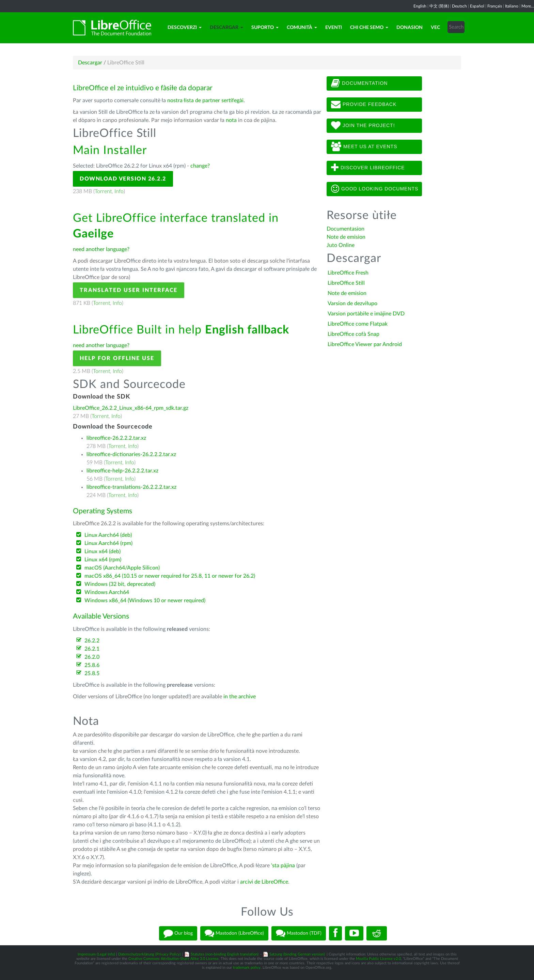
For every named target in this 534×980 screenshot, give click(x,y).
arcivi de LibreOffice (264, 882)
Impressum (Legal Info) (96, 954)
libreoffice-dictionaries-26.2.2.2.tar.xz (131, 454)
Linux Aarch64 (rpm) (108, 543)
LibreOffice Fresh (348, 273)
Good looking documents (375, 189)
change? (200, 166)
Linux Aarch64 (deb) (108, 535)
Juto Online (341, 245)
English (420, 6)
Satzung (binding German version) (297, 954)
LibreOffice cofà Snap (354, 334)
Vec (435, 28)
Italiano (512, 6)
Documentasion (345, 229)
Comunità (302, 28)
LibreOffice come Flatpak (358, 324)
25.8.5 (92, 673)
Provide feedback (364, 105)
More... (528, 6)
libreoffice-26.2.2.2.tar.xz (116, 438)
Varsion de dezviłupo (352, 304)
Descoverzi (185, 28)
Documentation (359, 83)
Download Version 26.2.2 (123, 179)
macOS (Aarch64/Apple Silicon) (122, 568)
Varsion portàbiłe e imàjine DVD (366, 314)
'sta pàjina (283, 866)
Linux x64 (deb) (103, 551)
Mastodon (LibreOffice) (234, 933)
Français (495, 6)
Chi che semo (369, 28)
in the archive (240, 697)
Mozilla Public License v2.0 (378, 959)
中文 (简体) (439, 6)
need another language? (101, 249)
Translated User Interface (129, 290)
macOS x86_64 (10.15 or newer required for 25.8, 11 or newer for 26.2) (170, 576)
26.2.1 (92, 649)
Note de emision (346, 237)
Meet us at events (364, 147)
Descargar (226, 28)
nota (231, 120)
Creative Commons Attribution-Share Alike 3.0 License (174, 959)
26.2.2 (92, 641)
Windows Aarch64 (107, 592)
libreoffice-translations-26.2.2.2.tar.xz (131, 487)
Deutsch (459, 6)
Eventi (334, 28)
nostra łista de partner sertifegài (205, 100)
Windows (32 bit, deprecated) (120, 584)
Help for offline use (117, 358)
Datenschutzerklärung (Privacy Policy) (150, 954)
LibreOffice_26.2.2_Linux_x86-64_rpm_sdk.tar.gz (131, 408)
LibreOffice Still (346, 283)
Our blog (178, 933)
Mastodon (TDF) (299, 933)
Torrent (103, 191)
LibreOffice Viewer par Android (365, 344)
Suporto (265, 28)
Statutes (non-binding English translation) (225, 954)
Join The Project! (363, 126)
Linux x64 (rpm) (103, 560)
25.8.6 (92, 665)
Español (477, 6)
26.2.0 (92, 657)
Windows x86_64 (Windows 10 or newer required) (145, 601)
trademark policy (247, 968)
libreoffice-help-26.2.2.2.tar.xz (122, 471)
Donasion (410, 28)
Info (119, 191)
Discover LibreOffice (368, 168)
